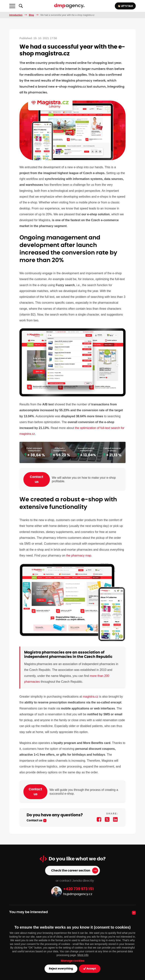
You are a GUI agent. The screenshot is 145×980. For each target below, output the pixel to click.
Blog (31, 15)
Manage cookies (73, 961)
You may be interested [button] (29, 912)
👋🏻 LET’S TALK (125, 6)
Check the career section (71, 871)
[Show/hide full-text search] (21, 6)
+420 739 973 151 (79, 889)
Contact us (37, 479)
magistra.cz (91, 696)
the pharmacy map (79, 555)
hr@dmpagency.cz (78, 894)
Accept (90, 969)
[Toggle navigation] (12, 6)
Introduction (16, 15)
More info (83, 955)
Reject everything (61, 969)
